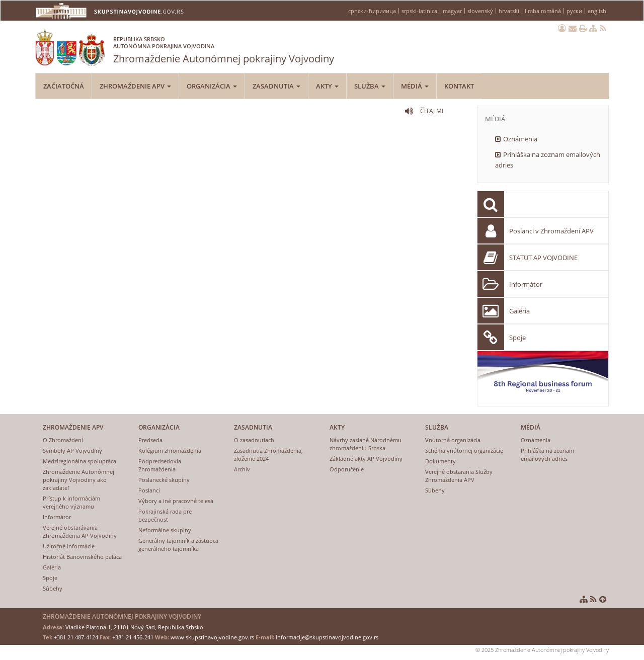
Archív (242, 469)
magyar (452, 11)
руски (574, 11)
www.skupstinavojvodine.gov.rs (212, 637)
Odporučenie (347, 469)
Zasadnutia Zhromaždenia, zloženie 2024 (268, 455)
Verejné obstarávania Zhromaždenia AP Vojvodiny (80, 531)
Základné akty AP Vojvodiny (366, 459)
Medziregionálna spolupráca (79, 461)
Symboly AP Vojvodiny (72, 450)
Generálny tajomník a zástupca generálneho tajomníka (178, 545)
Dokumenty (440, 461)
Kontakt (459, 86)
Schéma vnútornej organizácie (464, 450)
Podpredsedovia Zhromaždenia (160, 465)
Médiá (415, 86)
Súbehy (53, 588)
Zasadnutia (276, 86)
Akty (327, 86)
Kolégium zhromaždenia (170, 450)
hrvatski (509, 11)
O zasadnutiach (254, 440)
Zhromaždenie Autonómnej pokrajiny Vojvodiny (224, 48)
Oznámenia (520, 139)
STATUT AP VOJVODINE (543, 258)
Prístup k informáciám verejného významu (71, 502)
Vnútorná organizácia (453, 440)
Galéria (519, 311)
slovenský (480, 11)
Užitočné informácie (69, 546)
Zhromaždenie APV (135, 86)
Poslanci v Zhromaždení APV (551, 231)
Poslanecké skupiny (164, 480)
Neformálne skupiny (165, 530)
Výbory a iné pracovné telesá (176, 501)
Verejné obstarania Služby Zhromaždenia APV (459, 476)
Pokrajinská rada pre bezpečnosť (165, 515)
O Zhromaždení (63, 440)
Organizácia (212, 86)
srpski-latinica (419, 11)
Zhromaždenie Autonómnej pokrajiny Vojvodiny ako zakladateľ (78, 480)
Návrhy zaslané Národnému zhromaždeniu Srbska (366, 444)
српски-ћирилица (372, 11)
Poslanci (149, 490)
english (597, 11)
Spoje (517, 338)
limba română (543, 11)
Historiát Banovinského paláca (82, 557)
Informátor (526, 284)
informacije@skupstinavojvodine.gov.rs (327, 637)
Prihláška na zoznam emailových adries (548, 160)
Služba (370, 86)
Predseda (150, 440)
